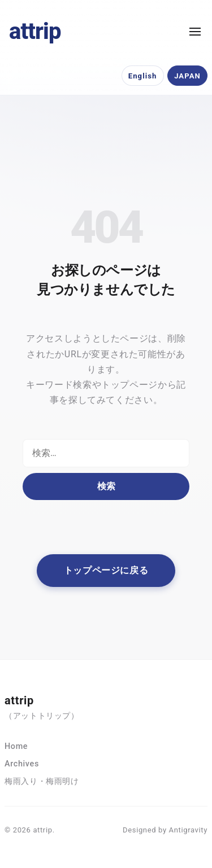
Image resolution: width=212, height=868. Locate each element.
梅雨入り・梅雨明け (42, 781)
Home (16, 746)
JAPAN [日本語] (187, 76)
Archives (22, 764)
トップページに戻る (106, 570)
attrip (35, 31)
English (143, 76)
